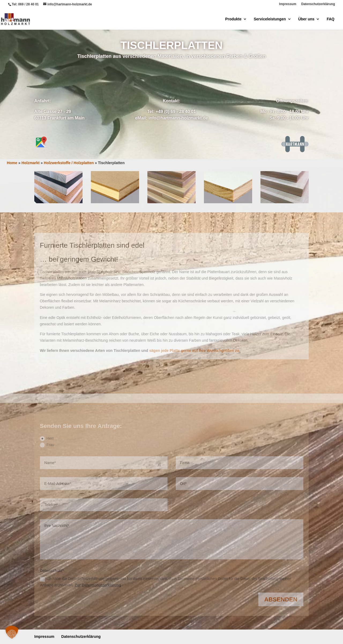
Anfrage (148, 78)
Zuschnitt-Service (171, 139)
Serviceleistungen (270, 19)
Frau (47, 445)
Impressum (288, 4)
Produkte (233, 19)
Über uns (306, 19)
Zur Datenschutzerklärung (98, 585)
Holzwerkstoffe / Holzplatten (69, 163)
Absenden (281, 599)
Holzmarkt (31, 163)
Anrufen (195, 78)
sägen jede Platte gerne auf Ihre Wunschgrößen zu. (195, 351)
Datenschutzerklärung (318, 4)
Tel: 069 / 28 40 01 (25, 4)
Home (12, 163)
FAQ (331, 19)
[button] (12, 632)
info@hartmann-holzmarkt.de (178, 118)
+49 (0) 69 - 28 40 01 (176, 112)
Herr (47, 439)
